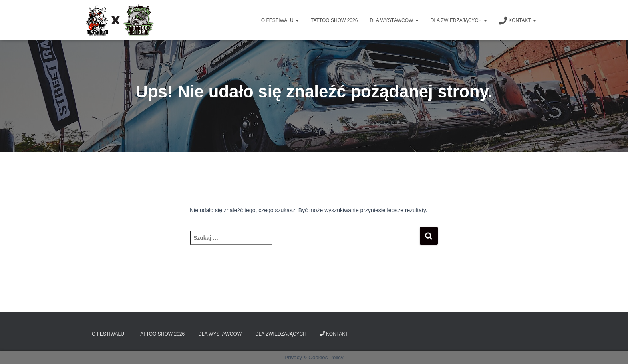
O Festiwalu (280, 20)
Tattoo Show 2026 (334, 20)
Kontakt (518, 21)
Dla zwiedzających (459, 20)
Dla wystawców (394, 20)
